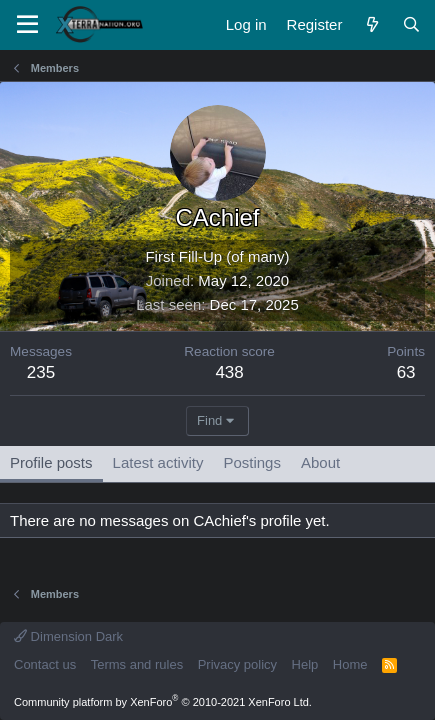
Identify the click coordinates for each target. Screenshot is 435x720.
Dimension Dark (68, 636)
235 (41, 372)
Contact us (45, 664)
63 (406, 372)
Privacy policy (237, 664)
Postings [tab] (252, 462)
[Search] (411, 24)
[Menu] (27, 25)
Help (305, 664)
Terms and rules (137, 664)
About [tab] (320, 462)
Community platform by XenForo (163, 702)
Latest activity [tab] (158, 462)
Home (350, 664)
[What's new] (371, 24)
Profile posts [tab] (51, 462)
